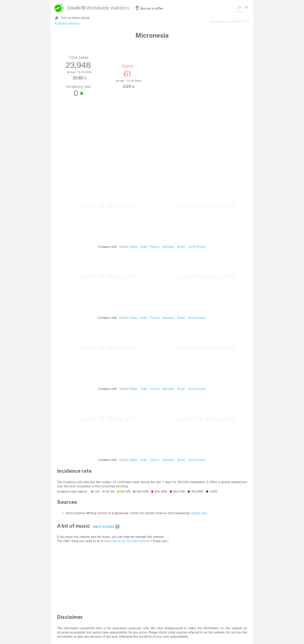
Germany (168, 247)
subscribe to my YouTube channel (127, 541)
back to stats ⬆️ (106, 527)
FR (246, 8)
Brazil (181, 247)
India (144, 247)
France (155, 247)
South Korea (197, 247)
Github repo (199, 513)
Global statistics (67, 23)
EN (239, 8)
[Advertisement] (152, 150)
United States (128, 247)
